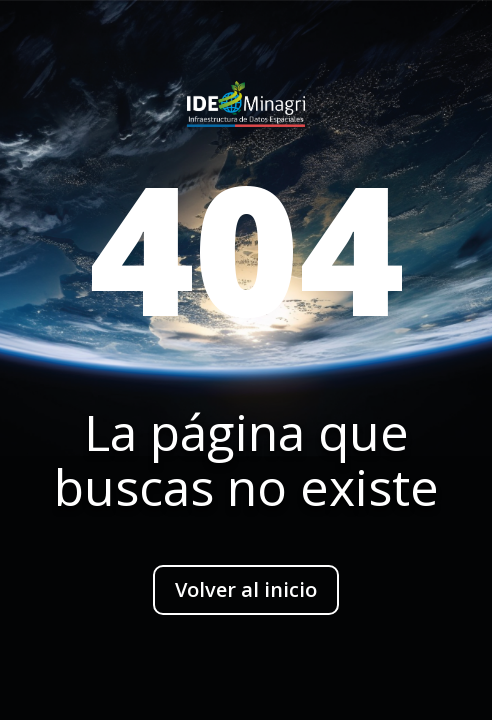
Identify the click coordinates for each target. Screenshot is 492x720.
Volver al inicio (246, 589)
